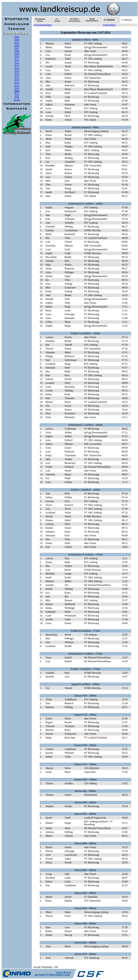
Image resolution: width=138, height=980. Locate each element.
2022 (17, 86)
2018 (17, 80)
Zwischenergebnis (43, 25)
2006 (17, 46)
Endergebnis (109, 25)
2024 (17, 91)
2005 (17, 43)
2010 (17, 57)
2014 (17, 68)
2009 (17, 54)
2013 (17, 66)
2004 (17, 40)
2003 (17, 37)
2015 (17, 71)
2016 (17, 74)
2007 (17, 48)
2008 (17, 51)
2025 (17, 94)
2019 (17, 83)
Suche (17, 100)
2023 (17, 88)
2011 (17, 60)
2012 (17, 63)
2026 (17, 97)
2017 (17, 77)
